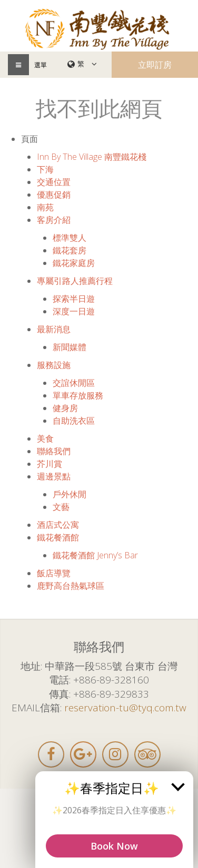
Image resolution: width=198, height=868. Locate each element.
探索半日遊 (74, 299)
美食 (45, 438)
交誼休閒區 (74, 383)
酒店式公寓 (58, 525)
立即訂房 (155, 65)
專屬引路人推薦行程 (75, 281)
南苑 (45, 207)
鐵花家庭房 (74, 263)
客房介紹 (54, 220)
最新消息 (54, 329)
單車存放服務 (78, 395)
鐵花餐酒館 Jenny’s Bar (95, 555)
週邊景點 (54, 476)
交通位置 (54, 182)
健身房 (65, 408)
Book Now (114, 846)
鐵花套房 (70, 250)
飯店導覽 (54, 573)
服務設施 (54, 365)
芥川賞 (49, 464)
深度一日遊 (74, 311)
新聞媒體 (70, 347)
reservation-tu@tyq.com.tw (125, 708)
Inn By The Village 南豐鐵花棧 (92, 157)
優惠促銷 (54, 195)
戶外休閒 (70, 494)
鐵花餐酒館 (58, 537)
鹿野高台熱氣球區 (71, 586)
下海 (45, 169)
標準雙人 (70, 238)
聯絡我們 (54, 451)
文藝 (61, 507)
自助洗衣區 (74, 421)
